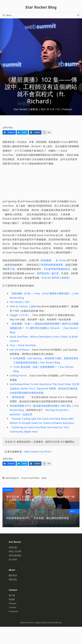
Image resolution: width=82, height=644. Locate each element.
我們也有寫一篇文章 (48, 273)
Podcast (67, 109)
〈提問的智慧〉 (18, 397)
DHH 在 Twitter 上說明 (23, 306)
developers (12, 478)
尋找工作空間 (15, 551)
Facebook (13, 611)
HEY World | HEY (20, 302)
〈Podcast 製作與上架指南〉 (55, 278)
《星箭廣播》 (46, 260)
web (44, 478)
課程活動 (13, 547)
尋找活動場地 (15, 555)
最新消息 (13, 579)
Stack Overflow (30, 478)
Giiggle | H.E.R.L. (20, 315)
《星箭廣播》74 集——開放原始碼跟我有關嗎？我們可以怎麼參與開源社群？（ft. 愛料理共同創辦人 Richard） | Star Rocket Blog (44, 328)
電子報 (11, 269)
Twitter (13, 607)
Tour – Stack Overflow (23, 345)
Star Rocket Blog (41, 7)
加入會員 (13, 559)
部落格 (12, 599)
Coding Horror (18, 375)
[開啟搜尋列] (78, 15)
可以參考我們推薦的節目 (57, 269)
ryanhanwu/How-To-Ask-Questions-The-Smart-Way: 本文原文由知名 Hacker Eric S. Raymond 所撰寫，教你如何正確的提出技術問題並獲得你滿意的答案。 (45, 388)
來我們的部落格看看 (52, 265)
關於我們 (13, 575)
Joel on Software (20, 350)
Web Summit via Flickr (37, 452)
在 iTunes (62, 260)
